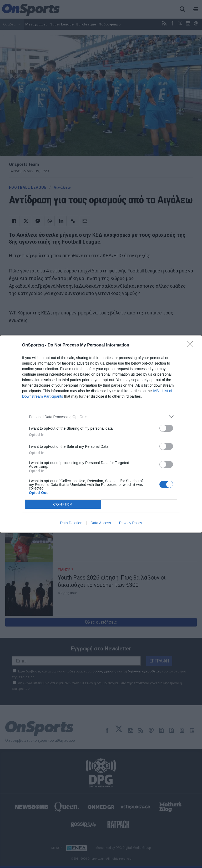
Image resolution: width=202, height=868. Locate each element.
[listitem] (101, 417)
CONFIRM (63, 504)
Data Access (101, 523)
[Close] (192, 345)
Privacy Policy (131, 523)
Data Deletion (71, 523)
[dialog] (101, 434)
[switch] (166, 428)
